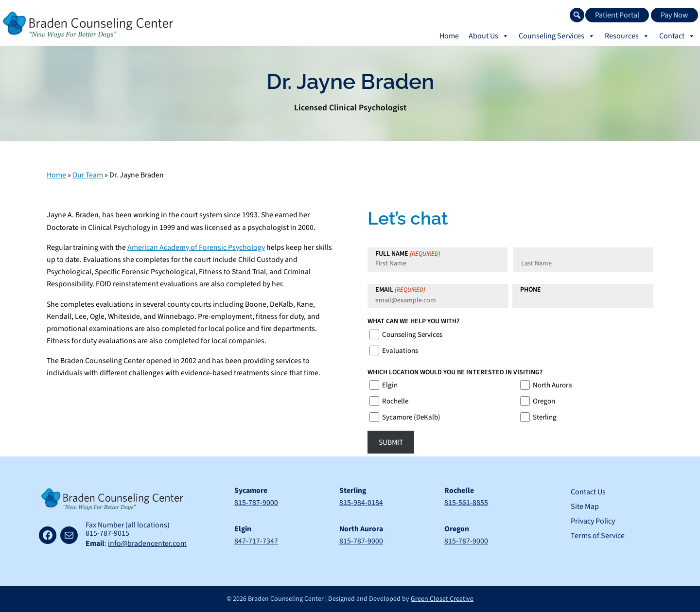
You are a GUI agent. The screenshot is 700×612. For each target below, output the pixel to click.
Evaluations (400, 351)
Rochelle (395, 401)
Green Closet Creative (442, 599)
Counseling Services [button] (557, 36)
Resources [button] (627, 36)
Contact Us (588, 492)
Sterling (545, 417)
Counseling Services (412, 335)
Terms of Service (598, 536)
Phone (531, 290)
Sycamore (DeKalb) (411, 417)
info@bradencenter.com (147, 543)
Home (449, 36)
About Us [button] (489, 36)
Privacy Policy (593, 521)
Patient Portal (617, 15)
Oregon (544, 401)
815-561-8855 (467, 503)
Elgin (390, 385)
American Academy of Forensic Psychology (196, 247)
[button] (577, 15)
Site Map (585, 507)
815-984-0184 (362, 503)
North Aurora (552, 385)
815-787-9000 (256, 503)
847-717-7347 (256, 541)
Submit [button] (391, 442)
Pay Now (674, 15)
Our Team (88, 175)
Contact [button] (677, 36)
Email (400, 290)
